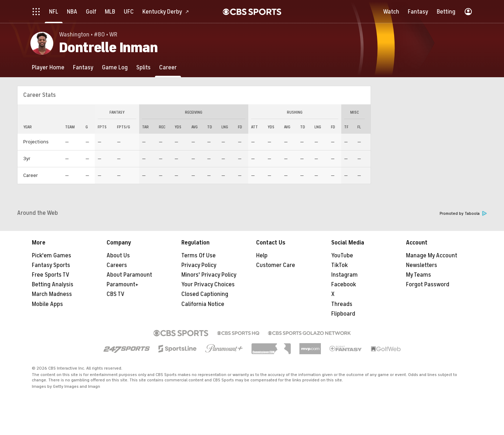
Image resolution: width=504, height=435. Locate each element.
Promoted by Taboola (463, 214)
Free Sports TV (51, 275)
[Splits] (143, 67)
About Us (118, 256)
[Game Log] (115, 67)
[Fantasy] (83, 67)
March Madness (52, 294)
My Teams (419, 275)
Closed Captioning (205, 294)
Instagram (344, 275)
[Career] (168, 67)
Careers (117, 265)
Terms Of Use (199, 256)
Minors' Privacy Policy (209, 275)
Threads (342, 304)
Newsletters (422, 265)
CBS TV (116, 294)
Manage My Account (432, 256)
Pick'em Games (52, 256)
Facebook (344, 285)
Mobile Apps (47, 304)
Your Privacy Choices (208, 285)
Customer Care (276, 265)
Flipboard (343, 314)
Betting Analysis (53, 285)
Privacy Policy (199, 265)
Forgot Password (428, 285)
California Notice (203, 304)
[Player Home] (48, 67)
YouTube (342, 256)
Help (262, 256)
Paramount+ (123, 285)
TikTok (339, 265)
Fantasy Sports (51, 265)
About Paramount (129, 275)
